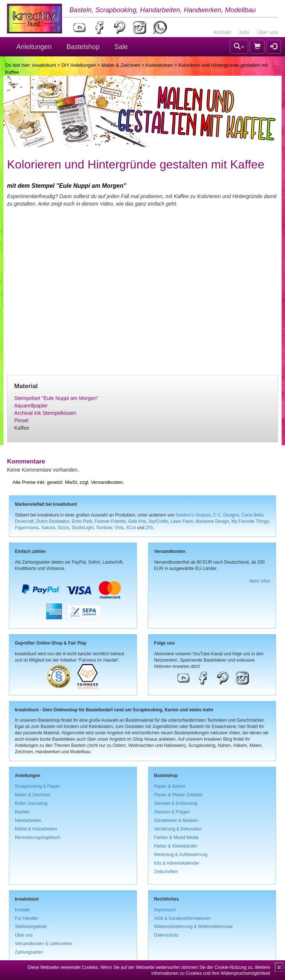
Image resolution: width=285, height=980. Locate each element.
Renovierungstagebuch (37, 838)
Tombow (104, 528)
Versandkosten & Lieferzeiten (44, 944)
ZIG (149, 528)
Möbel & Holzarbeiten (36, 829)
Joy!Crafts (158, 521)
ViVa (119, 528)
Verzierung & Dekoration (178, 829)
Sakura (48, 528)
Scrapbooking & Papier (37, 786)
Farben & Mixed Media (176, 838)
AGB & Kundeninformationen (182, 918)
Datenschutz (166, 935)
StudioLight (83, 528)
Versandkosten (107, 482)
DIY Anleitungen (78, 65)
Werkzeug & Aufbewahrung (181, 855)
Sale (121, 47)
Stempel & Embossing (176, 803)
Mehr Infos (260, 581)
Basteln (22, 812)
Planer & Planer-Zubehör (178, 795)
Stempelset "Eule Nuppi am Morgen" (56, 398)
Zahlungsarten (29, 952)
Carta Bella (253, 515)
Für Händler (27, 918)
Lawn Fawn (182, 521)
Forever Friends (110, 521)
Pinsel (21, 420)
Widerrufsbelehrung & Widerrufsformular (194, 927)
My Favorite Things (250, 521)
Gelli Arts (137, 521)
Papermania (27, 528)
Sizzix (63, 528)
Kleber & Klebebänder (176, 846)
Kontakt (222, 32)
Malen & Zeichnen (121, 65)
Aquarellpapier (31, 406)
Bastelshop (83, 47)
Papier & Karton (170, 786)
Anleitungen (34, 47)
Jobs (244, 32)
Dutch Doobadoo (53, 521)
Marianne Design (212, 521)
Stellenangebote (31, 927)
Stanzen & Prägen (172, 812)
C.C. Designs (226, 515)
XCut (131, 528)
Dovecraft (24, 521)
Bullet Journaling (31, 803)
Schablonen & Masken (176, 820)
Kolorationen (159, 65)
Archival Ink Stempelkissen (45, 413)
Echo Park (82, 521)
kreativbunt (44, 65)
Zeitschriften (166, 872)
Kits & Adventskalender (177, 863)
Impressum (165, 910)
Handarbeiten (28, 820)
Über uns (267, 32)
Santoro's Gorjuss (193, 515)
